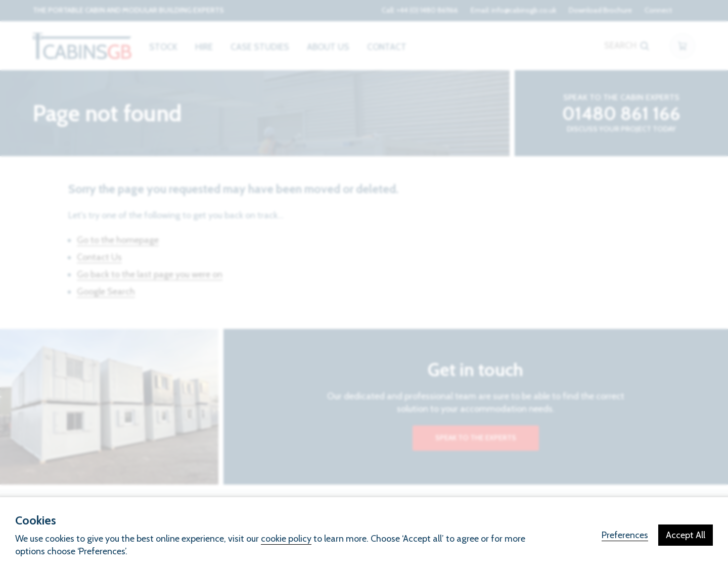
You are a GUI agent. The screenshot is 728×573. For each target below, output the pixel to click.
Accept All (686, 535)
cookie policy (286, 539)
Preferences (625, 535)
